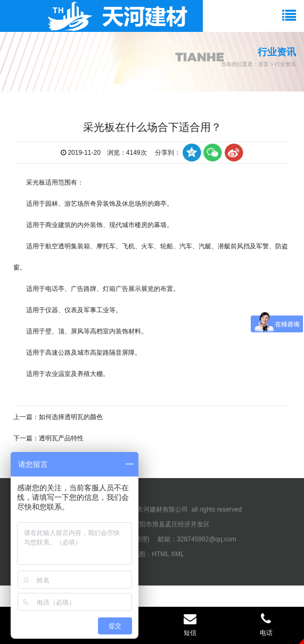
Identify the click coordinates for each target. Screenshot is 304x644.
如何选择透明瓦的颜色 (71, 417)
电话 (266, 624)
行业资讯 (285, 64)
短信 (190, 624)
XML (178, 554)
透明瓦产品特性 (61, 438)
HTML (160, 554)
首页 (264, 64)
